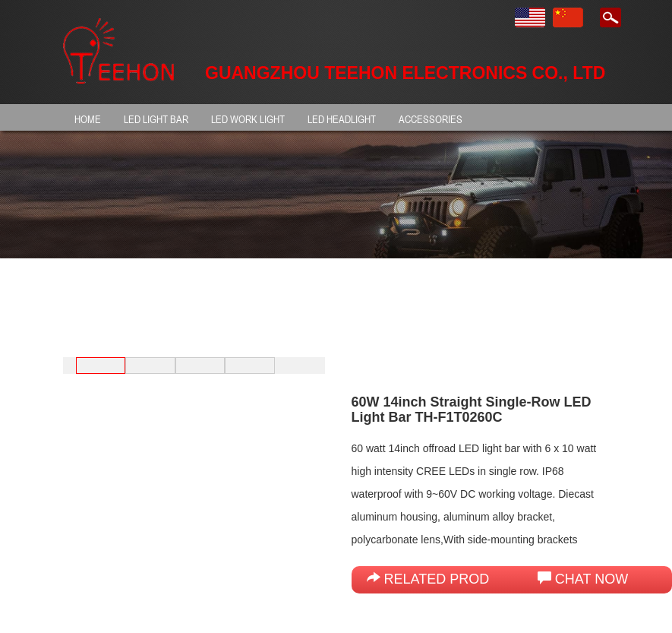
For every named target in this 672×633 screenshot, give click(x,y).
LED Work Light (248, 119)
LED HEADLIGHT (342, 119)
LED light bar (156, 119)
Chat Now (583, 579)
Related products (447, 579)
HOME (88, 119)
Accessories (431, 119)
